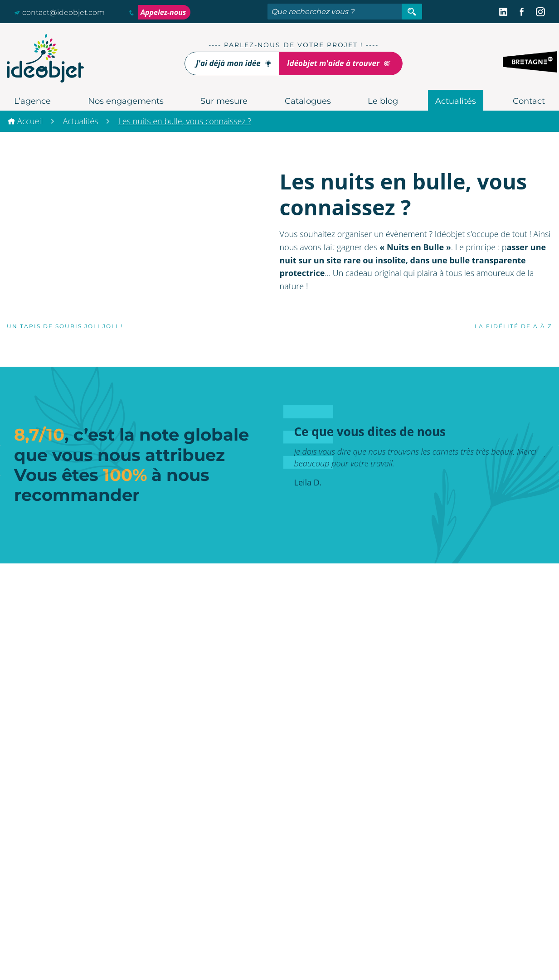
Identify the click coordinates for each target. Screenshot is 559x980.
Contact (529, 101)
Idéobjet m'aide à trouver (339, 63)
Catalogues (308, 101)
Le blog (383, 101)
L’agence (32, 101)
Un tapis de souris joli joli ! (62, 326)
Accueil (30, 121)
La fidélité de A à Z (516, 326)
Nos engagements (126, 101)
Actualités (456, 101)
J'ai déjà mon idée (234, 63)
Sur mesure (224, 101)
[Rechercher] (412, 12)
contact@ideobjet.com (59, 12)
